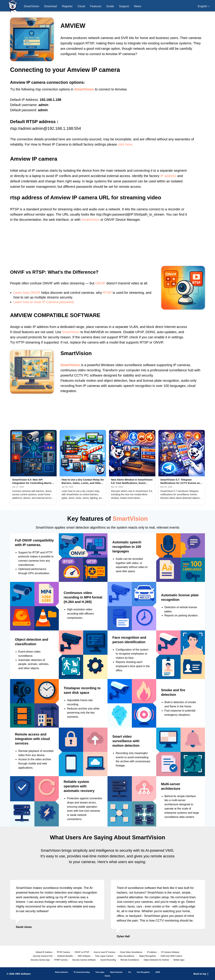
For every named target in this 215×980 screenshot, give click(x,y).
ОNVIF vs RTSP (82, 952)
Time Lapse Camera (104, 956)
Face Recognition (143, 972)
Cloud (81, 6)
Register (67, 6)
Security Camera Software (84, 960)
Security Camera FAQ (43, 956)
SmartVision (31, 6)
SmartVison (71, 332)
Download (50, 6)
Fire (130, 972)
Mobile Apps (179, 960)
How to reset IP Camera (104, 952)
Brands (107, 976)
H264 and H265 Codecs (171, 956)
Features (96, 6)
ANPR (158, 972)
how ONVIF (32, 293)
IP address (168, 176)
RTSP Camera (63, 952)
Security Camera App (40, 960)
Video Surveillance (126, 956)
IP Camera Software (170, 952)
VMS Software (84, 956)
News (138, 6)
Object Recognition (147, 956)
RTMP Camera (61, 960)
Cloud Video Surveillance (131, 952)
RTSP (107, 293)
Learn (18, 293)
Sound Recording (108, 960)
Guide (110, 6)
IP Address (152, 952)
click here (125, 144)
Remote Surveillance (130, 960)
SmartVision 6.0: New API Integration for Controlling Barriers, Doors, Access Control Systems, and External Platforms (33, 482)
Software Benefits (65, 956)
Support (124, 6)
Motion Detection (62, 972)
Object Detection (116, 972)
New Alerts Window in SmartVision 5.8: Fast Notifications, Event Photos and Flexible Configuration (132, 482)
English (203, 6)
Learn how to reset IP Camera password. (44, 302)
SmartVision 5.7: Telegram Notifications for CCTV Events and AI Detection (181, 482)
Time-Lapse (100, 972)
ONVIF (100, 283)
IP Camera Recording (82, 972)
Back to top (201, 974)
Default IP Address (44, 952)
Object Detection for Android (156, 960)
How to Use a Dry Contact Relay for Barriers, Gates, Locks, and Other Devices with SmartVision (83, 482)
